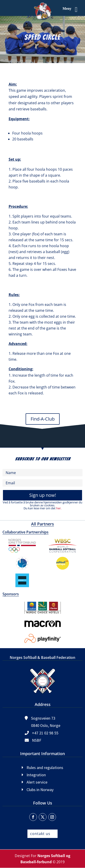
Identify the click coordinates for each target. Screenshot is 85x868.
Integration (36, 775)
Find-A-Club (43, 419)
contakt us (40, 834)
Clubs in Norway (40, 790)
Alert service (37, 782)
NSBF (37, 740)
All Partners (42, 524)
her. (59, 508)
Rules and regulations (45, 768)
